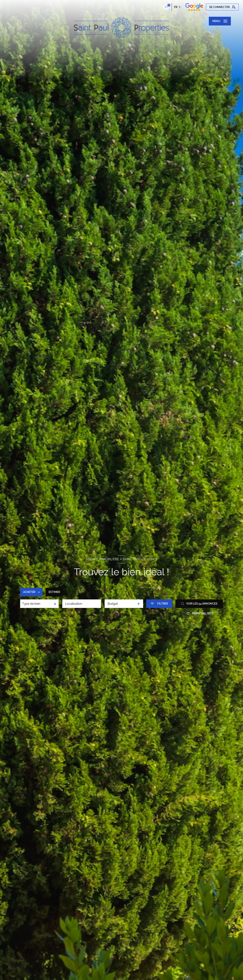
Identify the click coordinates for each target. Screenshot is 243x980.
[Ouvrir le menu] (220, 21)
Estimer (54, 592)
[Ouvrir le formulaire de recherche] (159, 604)
